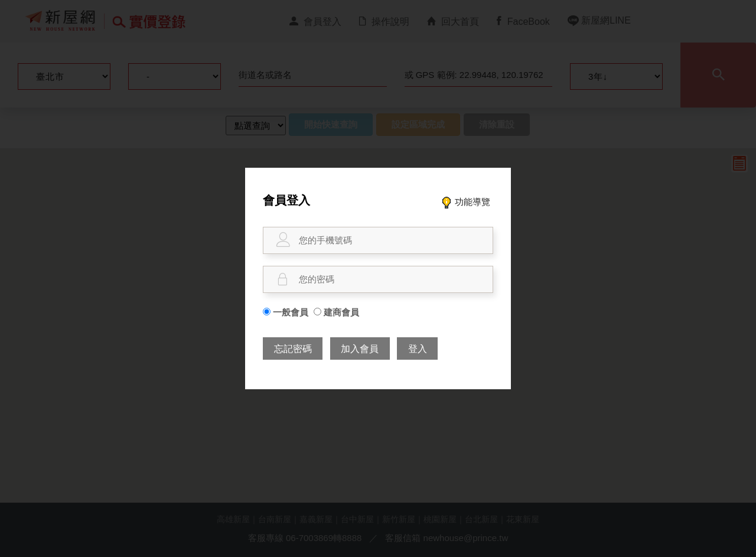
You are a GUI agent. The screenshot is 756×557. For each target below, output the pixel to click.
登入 (418, 349)
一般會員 (286, 312)
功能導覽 (465, 202)
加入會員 (360, 349)
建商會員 (336, 312)
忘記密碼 (293, 349)
